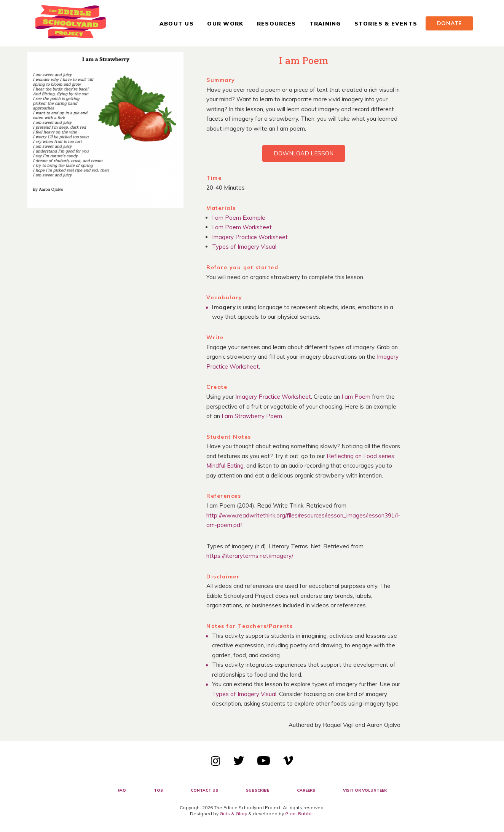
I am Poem (356, 397)
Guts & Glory (233, 814)
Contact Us (204, 790)
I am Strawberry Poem (252, 416)
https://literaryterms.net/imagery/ (250, 556)
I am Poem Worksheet (242, 227)
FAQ (122, 790)
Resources (276, 24)
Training (325, 24)
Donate (450, 23)
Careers (306, 790)
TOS (158, 790)
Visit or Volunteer (365, 790)
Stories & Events (386, 24)
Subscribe (258, 790)
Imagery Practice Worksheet (250, 237)
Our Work (225, 24)
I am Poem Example (239, 218)
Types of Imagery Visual (244, 247)
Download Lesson (304, 153)
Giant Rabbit (299, 814)
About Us (177, 24)
